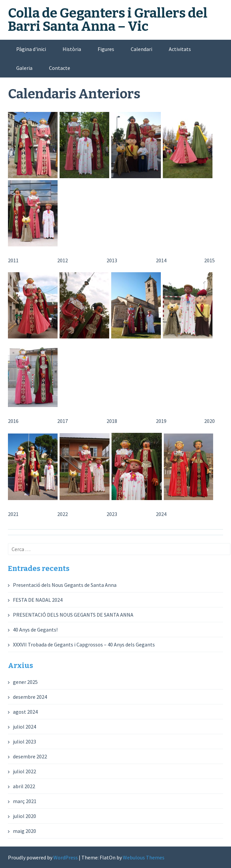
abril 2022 (24, 786)
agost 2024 (25, 712)
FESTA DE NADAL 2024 (38, 600)
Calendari (141, 49)
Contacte (60, 68)
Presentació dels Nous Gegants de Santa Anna (65, 585)
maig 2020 (24, 831)
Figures (106, 49)
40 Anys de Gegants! (35, 630)
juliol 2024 (24, 727)
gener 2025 (25, 682)
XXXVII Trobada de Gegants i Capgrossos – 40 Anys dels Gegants (84, 644)
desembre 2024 (30, 697)
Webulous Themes (144, 857)
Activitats (180, 49)
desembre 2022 (30, 756)
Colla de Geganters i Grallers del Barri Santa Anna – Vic (108, 20)
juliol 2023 (24, 741)
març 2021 (25, 801)
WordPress (66, 857)
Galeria (24, 68)
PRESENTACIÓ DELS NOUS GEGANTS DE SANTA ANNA (73, 615)
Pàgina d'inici (31, 49)
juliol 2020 (24, 816)
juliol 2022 (24, 771)
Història (72, 49)
